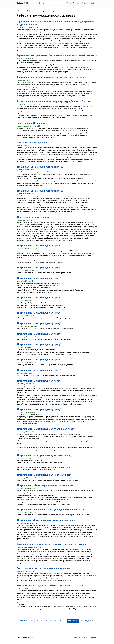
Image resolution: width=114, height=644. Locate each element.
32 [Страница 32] (51, 621)
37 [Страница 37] (81, 621)
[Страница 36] (73, 621)
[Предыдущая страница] (23, 621)
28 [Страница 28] (32, 621)
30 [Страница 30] (41, 621)
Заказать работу (89, 3)
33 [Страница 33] (55, 621)
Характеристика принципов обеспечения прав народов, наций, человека (57, 55)
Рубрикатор (21, 11)
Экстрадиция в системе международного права (43, 568)
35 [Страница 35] (65, 621)
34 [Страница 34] (60, 621)
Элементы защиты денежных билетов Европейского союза (50, 586)
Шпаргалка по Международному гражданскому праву (47, 520)
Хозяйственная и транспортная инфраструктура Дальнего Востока (54, 101)
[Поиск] (49, 3)
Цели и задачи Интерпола (31, 123)
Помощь (76, 3)
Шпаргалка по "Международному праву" (39, 246)
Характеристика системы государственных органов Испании (50, 77)
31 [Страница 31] (46, 621)
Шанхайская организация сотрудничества (40, 167)
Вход (69, 3)
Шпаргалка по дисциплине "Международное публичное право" (51, 510)
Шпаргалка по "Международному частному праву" (44, 455)
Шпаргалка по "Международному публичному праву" (46, 429)
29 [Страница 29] (37, 621)
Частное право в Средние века (34, 143)
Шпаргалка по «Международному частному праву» (45, 485)
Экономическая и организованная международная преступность (53, 544)
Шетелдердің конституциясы (33, 217)
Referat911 (31, 637)
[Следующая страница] (90, 621)
